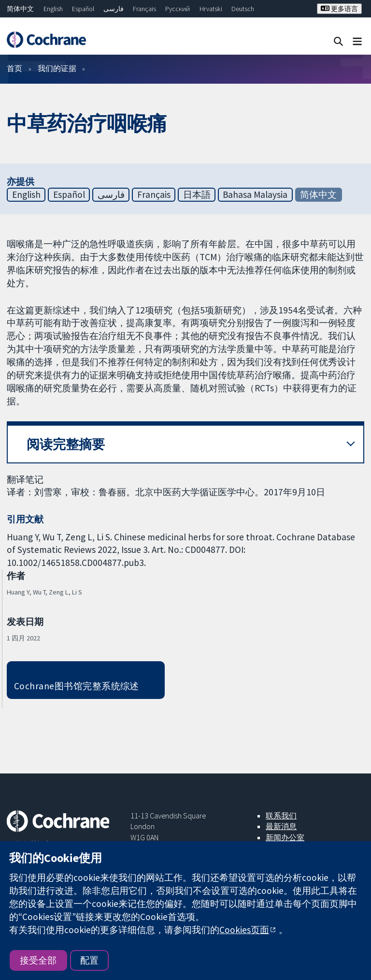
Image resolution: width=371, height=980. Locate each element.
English (53, 9)
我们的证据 (57, 68)
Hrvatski (211, 9)
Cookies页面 (244, 930)
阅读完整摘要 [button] (66, 444)
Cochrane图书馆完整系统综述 (77, 686)
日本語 (197, 194)
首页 (14, 68)
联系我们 (281, 816)
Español (83, 9)
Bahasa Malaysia (255, 194)
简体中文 (20, 9)
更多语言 (339, 9)
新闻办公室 (285, 837)
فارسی (114, 9)
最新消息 (281, 826)
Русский (178, 9)
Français (144, 9)
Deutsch (243, 9)
